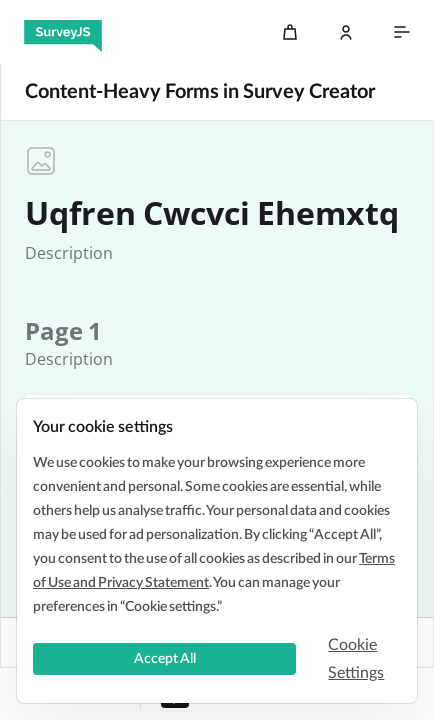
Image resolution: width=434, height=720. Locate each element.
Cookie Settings (356, 659)
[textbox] (69, 253)
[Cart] (290, 32)
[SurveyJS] (63, 32)
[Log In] (346, 32)
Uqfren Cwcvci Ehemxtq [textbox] (212, 213)
